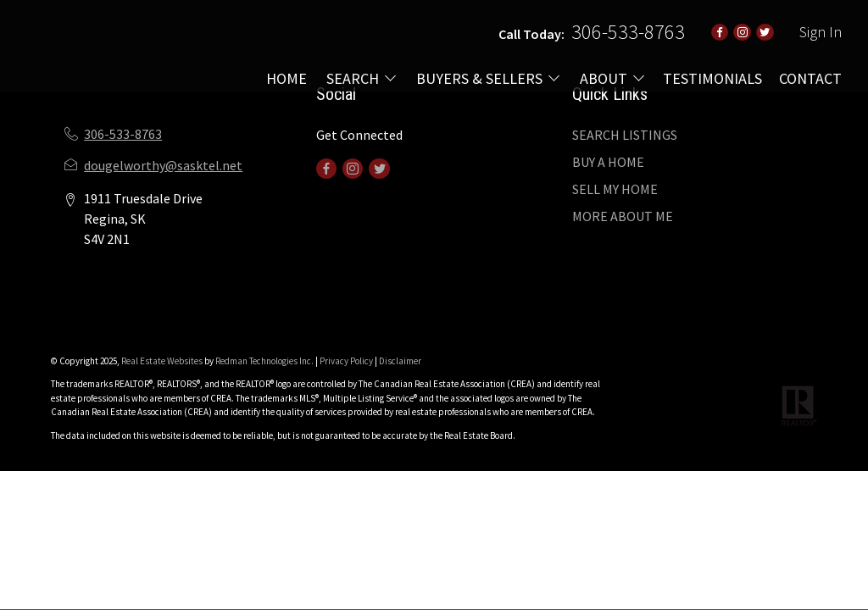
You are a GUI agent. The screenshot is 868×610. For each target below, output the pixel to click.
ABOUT (604, 78)
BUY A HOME (608, 162)
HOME (287, 78)
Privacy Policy (346, 361)
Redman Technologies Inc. (265, 361)
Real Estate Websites (163, 361)
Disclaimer (400, 361)
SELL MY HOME (615, 189)
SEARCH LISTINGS (625, 135)
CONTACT (810, 78)
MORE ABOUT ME (623, 216)
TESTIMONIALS (712, 78)
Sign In (821, 32)
